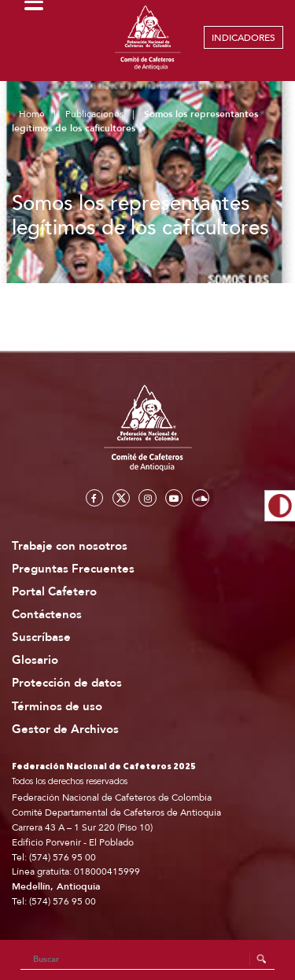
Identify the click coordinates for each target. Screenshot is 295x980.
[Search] (148, 960)
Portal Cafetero (54, 592)
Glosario (35, 660)
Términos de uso (57, 707)
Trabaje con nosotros (70, 546)
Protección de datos (67, 683)
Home (32, 114)
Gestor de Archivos (65, 729)
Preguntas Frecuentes (73, 569)
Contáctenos (47, 615)
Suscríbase (41, 637)
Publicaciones (94, 114)
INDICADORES (243, 38)
